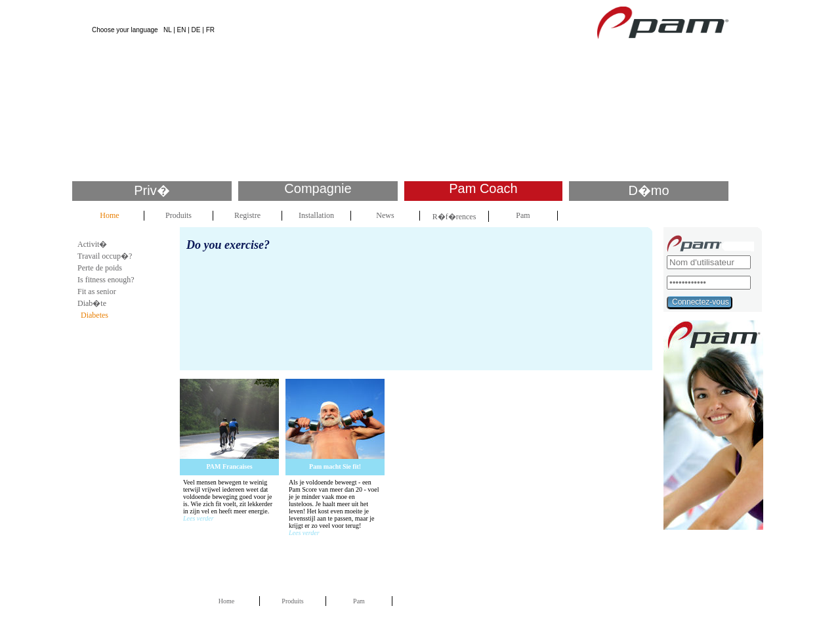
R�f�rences (454, 217)
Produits (178, 215)
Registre (247, 215)
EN (182, 30)
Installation (316, 215)
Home (109, 215)
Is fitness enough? (106, 280)
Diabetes (94, 315)
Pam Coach (483, 188)
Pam (523, 215)
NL (167, 30)
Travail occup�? (105, 256)
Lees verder (199, 518)
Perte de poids (100, 268)
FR (210, 30)
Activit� (92, 244)
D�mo (648, 190)
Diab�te (92, 303)
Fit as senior (97, 291)
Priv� (152, 190)
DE (196, 30)
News (385, 215)
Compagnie (318, 188)
